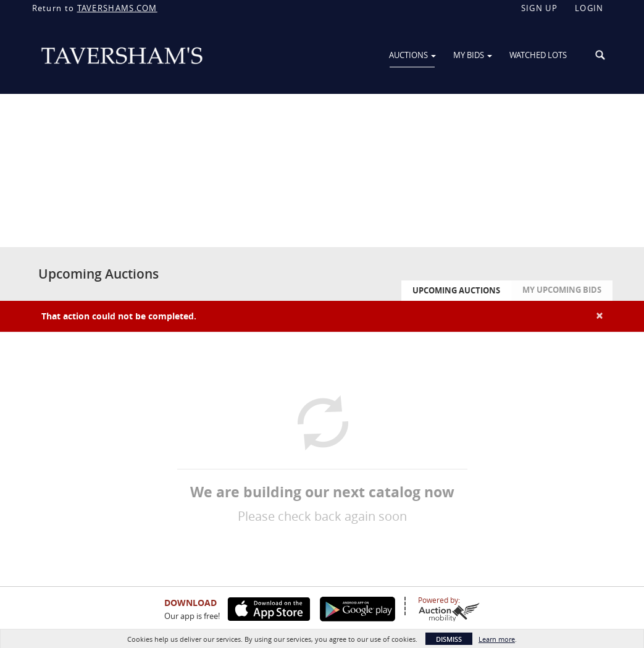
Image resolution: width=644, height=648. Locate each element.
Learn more (497, 639)
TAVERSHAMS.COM (117, 8)
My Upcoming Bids (562, 290)
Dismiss (449, 639)
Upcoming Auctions (456, 290)
